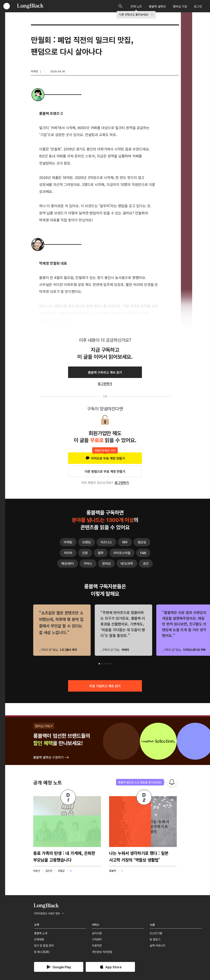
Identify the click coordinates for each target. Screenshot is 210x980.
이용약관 (97, 945)
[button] (99, 664)
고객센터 (97, 939)
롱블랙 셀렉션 (157, 6)
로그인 (198, 6)
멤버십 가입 (180, 6)
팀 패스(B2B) (42, 952)
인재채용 (39, 939)
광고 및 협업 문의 (44, 945)
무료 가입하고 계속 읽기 (105, 686)
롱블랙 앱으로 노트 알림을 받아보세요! (140, 782)
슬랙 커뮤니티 (157, 945)
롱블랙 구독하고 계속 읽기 (105, 372)
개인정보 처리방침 (102, 952)
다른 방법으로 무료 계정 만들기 (105, 471)
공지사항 (97, 933)
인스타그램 (156, 933)
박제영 (34, 71)
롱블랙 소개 (41, 933)
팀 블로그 (155, 939)
